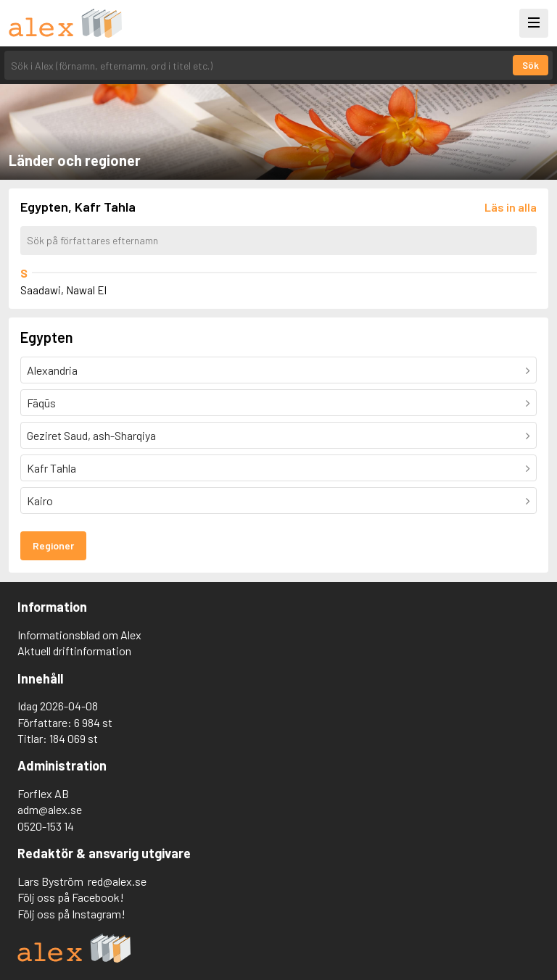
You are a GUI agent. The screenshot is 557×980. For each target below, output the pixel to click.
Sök (531, 65)
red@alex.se (117, 881)
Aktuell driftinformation (74, 651)
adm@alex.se (50, 809)
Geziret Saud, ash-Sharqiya (91, 435)
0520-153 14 (46, 826)
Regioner (53, 545)
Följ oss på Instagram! (71, 914)
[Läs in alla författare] (511, 207)
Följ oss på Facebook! (71, 897)
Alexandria (52, 370)
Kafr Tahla (51, 468)
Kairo (40, 501)
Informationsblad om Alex (79, 635)
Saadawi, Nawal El (63, 290)
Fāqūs (41, 403)
